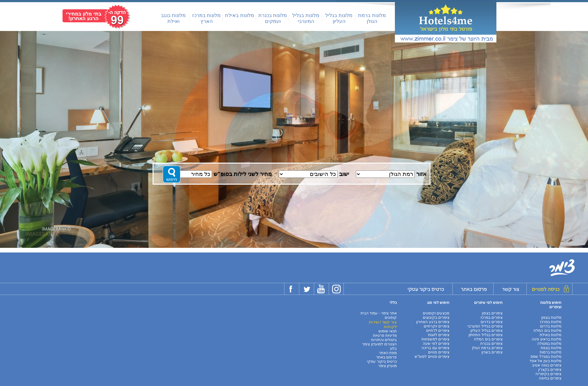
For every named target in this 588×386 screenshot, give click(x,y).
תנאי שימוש (388, 331)
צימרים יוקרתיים (437, 326)
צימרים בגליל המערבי (485, 326)
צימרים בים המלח (488, 339)
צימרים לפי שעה (436, 344)
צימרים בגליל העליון (486, 331)
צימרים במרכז (492, 318)
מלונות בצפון (551, 318)
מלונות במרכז (551, 322)
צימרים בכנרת (491, 344)
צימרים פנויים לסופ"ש (432, 357)
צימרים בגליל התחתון (486, 335)
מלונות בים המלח (547, 331)
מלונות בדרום (551, 326)
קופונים (391, 318)
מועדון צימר (387, 366)
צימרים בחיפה (550, 378)
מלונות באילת (239, 15)
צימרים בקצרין (550, 370)
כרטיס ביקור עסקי (382, 362)
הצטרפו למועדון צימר (379, 344)
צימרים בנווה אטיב (547, 365)
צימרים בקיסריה (548, 374)
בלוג (393, 349)
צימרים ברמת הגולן (487, 348)
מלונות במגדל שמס (546, 357)
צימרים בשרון (492, 352)
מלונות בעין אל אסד (545, 361)
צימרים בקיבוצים (436, 318)
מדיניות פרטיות (385, 336)
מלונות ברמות (551, 352)
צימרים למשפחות (435, 339)
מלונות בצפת (551, 348)
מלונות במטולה (549, 344)
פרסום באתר (386, 357)
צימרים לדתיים (438, 331)
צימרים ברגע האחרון (433, 322)
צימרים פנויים (439, 352)
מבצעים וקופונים (436, 313)
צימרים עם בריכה (435, 348)
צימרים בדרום (492, 322)
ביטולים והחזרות (384, 340)
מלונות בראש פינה (547, 339)
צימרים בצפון (492, 313)
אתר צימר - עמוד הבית (379, 313)
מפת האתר (388, 353)
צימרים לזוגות (439, 335)
